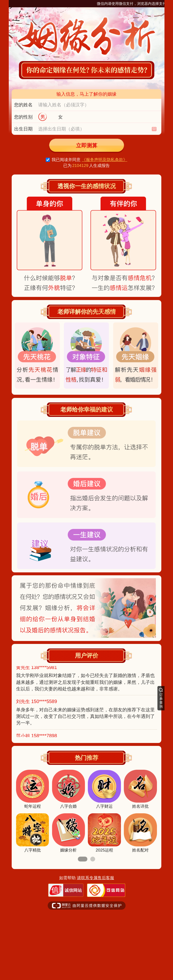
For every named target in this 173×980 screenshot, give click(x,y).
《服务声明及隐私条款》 (105, 160)
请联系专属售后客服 (96, 878)
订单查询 (161, 701)
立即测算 (86, 146)
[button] (83, 859)
